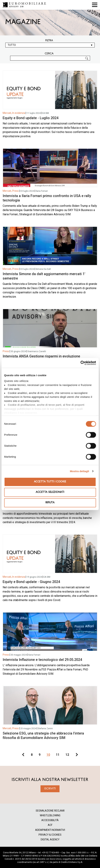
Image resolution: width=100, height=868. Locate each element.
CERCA (49, 54)
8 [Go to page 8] (32, 755)
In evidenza (19, 113)
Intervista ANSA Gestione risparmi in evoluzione (41, 356)
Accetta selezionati (50, 492)
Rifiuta (50, 503)
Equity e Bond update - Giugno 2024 (31, 582)
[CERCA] (50, 58)
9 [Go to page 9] (40, 755)
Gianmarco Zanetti (37, 351)
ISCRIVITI (50, 789)
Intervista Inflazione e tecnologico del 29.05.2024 (42, 660)
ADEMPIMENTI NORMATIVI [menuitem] (50, 830)
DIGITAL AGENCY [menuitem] (50, 840)
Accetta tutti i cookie (50, 482)
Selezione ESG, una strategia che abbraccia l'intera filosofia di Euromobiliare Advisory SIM (43, 735)
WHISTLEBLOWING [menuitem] (50, 816)
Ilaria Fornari (42, 191)
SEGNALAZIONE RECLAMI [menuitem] (50, 811)
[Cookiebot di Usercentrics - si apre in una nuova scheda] (80, 363)
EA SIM (45, 113)
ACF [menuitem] (50, 825)
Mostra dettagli (79, 471)
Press (15, 191)
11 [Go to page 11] (58, 755)
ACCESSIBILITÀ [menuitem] (50, 820)
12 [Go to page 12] (67, 755)
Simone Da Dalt (43, 269)
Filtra (49, 41)
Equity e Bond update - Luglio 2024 (31, 118)
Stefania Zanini (45, 728)
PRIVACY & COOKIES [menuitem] (50, 835)
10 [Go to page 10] (48, 755)
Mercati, (7, 113)
